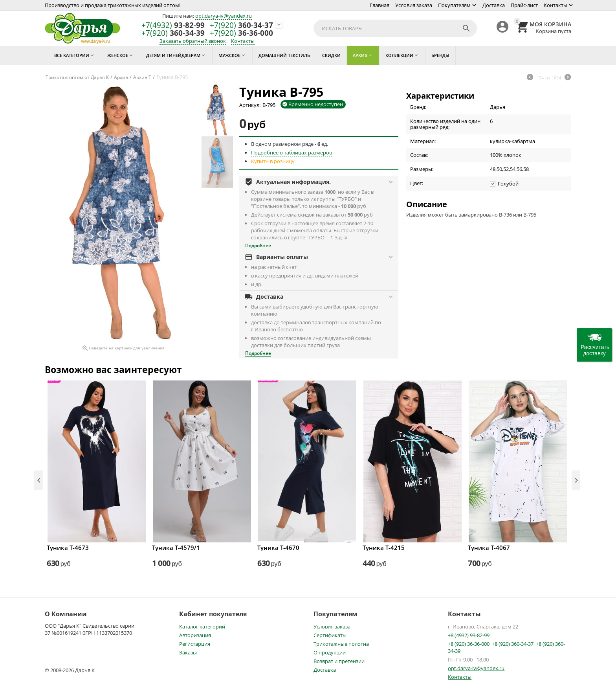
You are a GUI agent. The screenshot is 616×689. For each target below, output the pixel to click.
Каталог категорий (202, 627)
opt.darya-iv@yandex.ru (224, 16)
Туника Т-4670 (278, 548)
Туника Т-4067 (489, 548)
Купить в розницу (273, 161)
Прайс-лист (524, 5)
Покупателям (454, 5)
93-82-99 (173, 25)
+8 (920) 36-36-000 (469, 644)
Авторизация (195, 635)
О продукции (330, 652)
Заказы (188, 652)
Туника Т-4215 (384, 548)
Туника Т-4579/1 (176, 548)
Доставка (494, 5)
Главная (379, 5)
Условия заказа (414, 5)
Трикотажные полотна (341, 644)
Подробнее (258, 245)
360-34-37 (241, 25)
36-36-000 (241, 33)
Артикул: (250, 105)
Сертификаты (330, 635)
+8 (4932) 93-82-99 (469, 635)
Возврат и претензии (339, 661)
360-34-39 (173, 33)
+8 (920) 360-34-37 (513, 644)
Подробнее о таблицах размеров (291, 152)
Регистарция (195, 644)
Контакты (555, 5)
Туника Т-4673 (68, 548)
